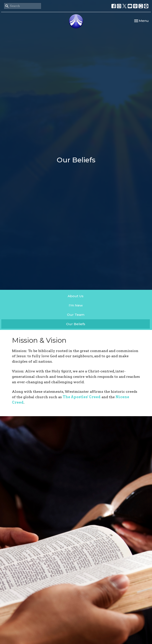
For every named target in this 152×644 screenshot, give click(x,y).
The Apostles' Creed (82, 397)
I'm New (76, 305)
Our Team (76, 315)
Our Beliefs (76, 324)
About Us (76, 296)
